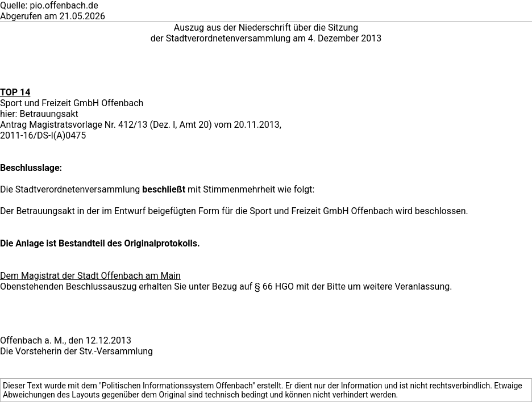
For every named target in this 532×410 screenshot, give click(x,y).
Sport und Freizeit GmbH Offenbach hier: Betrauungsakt (72, 108)
